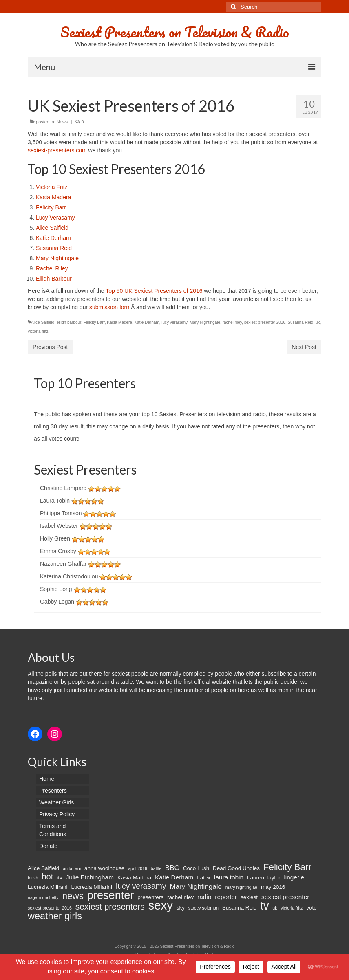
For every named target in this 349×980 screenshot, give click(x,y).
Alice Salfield (52, 228)
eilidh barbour (69, 322)
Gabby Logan (57, 602)
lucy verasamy (174, 322)
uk (318, 322)
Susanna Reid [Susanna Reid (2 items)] (240, 908)
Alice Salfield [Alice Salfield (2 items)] (43, 868)
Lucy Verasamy (55, 218)
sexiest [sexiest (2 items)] (249, 897)
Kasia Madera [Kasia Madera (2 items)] (134, 878)
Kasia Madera (53, 197)
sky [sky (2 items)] (181, 908)
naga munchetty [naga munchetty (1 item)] (43, 897)
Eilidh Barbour (54, 279)
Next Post (304, 347)
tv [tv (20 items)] (264, 906)
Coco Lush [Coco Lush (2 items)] (196, 868)
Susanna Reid (54, 248)
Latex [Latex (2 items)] (204, 878)
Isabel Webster (59, 526)
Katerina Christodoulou (69, 576)
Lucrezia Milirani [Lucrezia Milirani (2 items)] (48, 887)
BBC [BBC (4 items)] (172, 868)
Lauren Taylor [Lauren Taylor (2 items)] (264, 878)
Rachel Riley (52, 268)
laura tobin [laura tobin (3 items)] (229, 877)
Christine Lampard (63, 488)
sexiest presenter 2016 (265, 322)
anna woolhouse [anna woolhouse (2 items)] (104, 868)
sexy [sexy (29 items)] (161, 905)
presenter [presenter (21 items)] (111, 895)
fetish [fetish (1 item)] (33, 878)
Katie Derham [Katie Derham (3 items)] (174, 877)
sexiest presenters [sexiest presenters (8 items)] (110, 907)
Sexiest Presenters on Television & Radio (175, 32)
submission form (110, 307)
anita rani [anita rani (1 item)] (72, 868)
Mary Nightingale (57, 258)
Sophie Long (56, 589)
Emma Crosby (58, 551)
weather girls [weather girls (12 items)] (55, 916)
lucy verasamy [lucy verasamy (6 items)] (141, 886)
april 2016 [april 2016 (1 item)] (138, 868)
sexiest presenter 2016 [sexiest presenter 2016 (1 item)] (50, 908)
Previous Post (50, 347)
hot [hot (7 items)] (47, 877)
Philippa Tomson (61, 513)
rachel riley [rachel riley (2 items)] (180, 897)
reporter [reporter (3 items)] (226, 897)
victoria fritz (38, 331)
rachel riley (232, 322)
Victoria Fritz (52, 187)
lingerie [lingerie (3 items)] (294, 877)
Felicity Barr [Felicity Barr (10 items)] (287, 867)
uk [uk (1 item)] (275, 908)
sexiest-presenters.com (57, 150)
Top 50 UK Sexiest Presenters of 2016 (155, 291)
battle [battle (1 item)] (156, 868)
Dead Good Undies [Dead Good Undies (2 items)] (236, 868)
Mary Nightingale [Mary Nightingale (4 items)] (195, 887)
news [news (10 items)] (73, 896)
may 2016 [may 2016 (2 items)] (273, 887)
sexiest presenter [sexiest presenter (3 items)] (285, 897)
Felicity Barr (51, 207)
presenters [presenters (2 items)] (150, 897)
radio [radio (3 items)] (204, 897)
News (62, 122)
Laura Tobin (55, 501)
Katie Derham (53, 238)
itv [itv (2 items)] (60, 878)
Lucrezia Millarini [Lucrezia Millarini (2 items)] (92, 887)
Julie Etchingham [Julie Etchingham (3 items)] (90, 877)
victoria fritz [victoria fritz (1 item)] (292, 908)
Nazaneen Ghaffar (63, 564)
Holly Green (55, 538)
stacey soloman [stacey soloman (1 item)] (203, 908)
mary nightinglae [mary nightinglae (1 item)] (241, 887)
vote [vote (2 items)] (311, 908)
